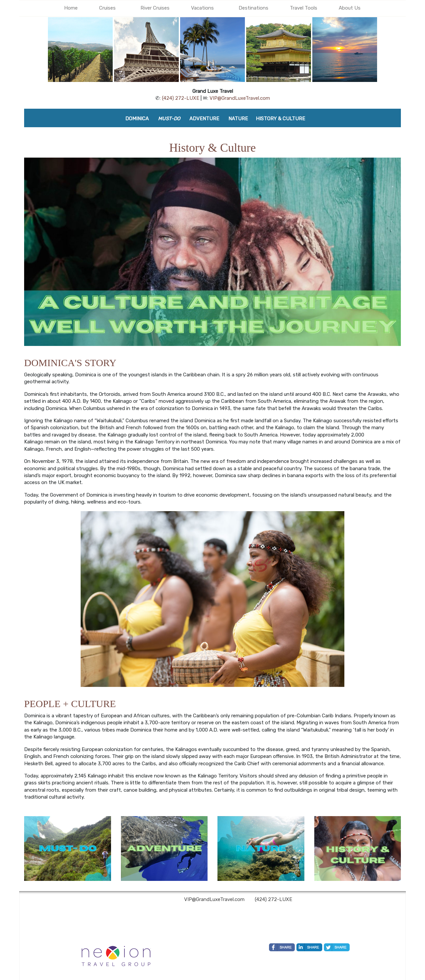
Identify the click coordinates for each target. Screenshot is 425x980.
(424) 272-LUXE (181, 98)
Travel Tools (304, 8)
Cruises (107, 8)
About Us (350, 8)
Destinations (253, 8)
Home (71, 8)
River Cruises (155, 8)
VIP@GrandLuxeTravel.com (240, 98)
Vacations (202, 8)
